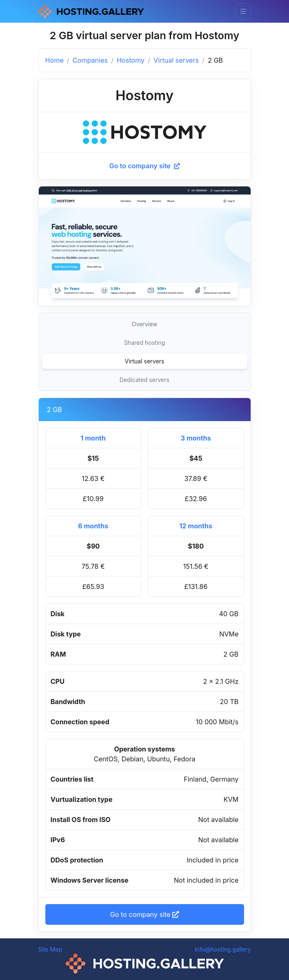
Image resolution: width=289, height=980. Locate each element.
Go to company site (144, 166)
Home (55, 60)
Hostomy (130, 60)
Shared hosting (145, 343)
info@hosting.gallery (223, 949)
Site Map (50, 949)
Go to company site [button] (144, 914)
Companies (90, 60)
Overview (144, 324)
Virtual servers (176, 60)
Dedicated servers (144, 380)
